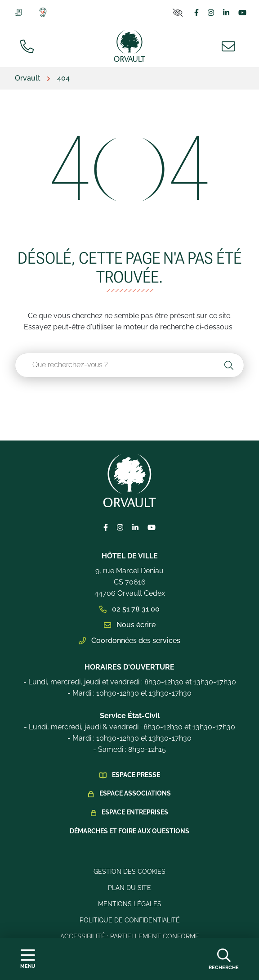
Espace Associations (135, 793)
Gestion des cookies (129, 872)
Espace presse (136, 775)
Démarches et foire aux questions (129, 831)
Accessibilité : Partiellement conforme (130, 936)
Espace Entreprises (135, 812)
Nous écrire (130, 625)
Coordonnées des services (129, 641)
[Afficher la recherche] (224, 959)
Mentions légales (130, 904)
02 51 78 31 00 (129, 609)
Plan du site (129, 888)
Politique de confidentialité (130, 920)
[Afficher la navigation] (28, 959)
